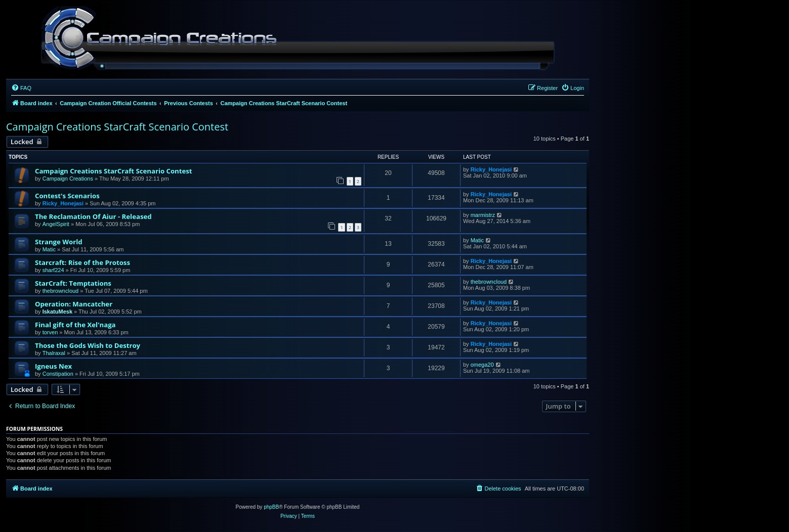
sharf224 (53, 270)
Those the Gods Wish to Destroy (88, 345)
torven (50, 332)
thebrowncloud (61, 291)
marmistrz (483, 215)
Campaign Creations (68, 179)
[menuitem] (21, 88)
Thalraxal (54, 353)
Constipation (58, 374)
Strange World (59, 242)
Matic (49, 249)
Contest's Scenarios (67, 196)
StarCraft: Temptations (73, 283)
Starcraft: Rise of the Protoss (82, 262)
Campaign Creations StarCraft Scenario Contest (117, 127)
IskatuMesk (57, 312)
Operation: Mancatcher (74, 304)
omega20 (482, 365)
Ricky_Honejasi (491, 169)
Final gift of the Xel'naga (75, 325)
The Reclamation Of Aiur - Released (93, 216)
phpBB (271, 507)
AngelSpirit (56, 224)
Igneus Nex (53, 366)
